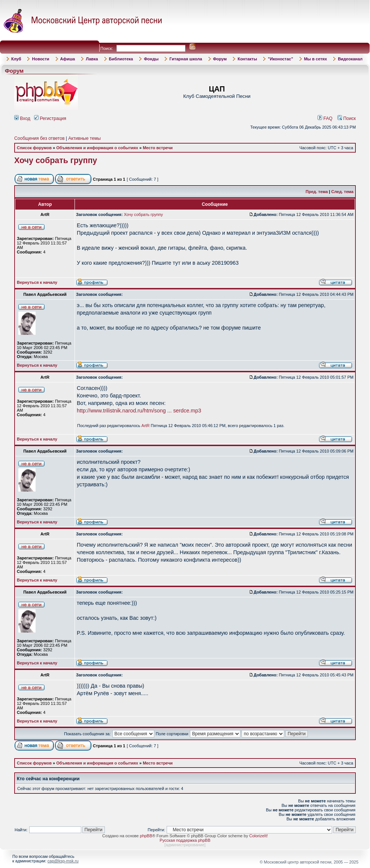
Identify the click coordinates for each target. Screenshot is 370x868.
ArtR (146, 426)
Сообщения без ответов (39, 138)
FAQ (325, 118)
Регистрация (50, 118)
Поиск (347, 118)
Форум (220, 59)
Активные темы (84, 138)
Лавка (92, 59)
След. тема (342, 192)
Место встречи (158, 148)
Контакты (247, 59)
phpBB (146, 836)
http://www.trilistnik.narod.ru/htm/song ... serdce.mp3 (139, 411)
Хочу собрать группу (56, 160)
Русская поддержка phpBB (185, 840)
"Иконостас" (280, 59)
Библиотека (121, 59)
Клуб (16, 59)
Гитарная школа (186, 59)
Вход (22, 118)
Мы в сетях (316, 59)
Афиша (68, 59)
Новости (40, 59)
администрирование (185, 845)
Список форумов (34, 148)
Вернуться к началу (37, 282)
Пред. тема (317, 192)
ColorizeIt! (258, 836)
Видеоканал (350, 59)
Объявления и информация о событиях (97, 148)
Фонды (151, 59)
